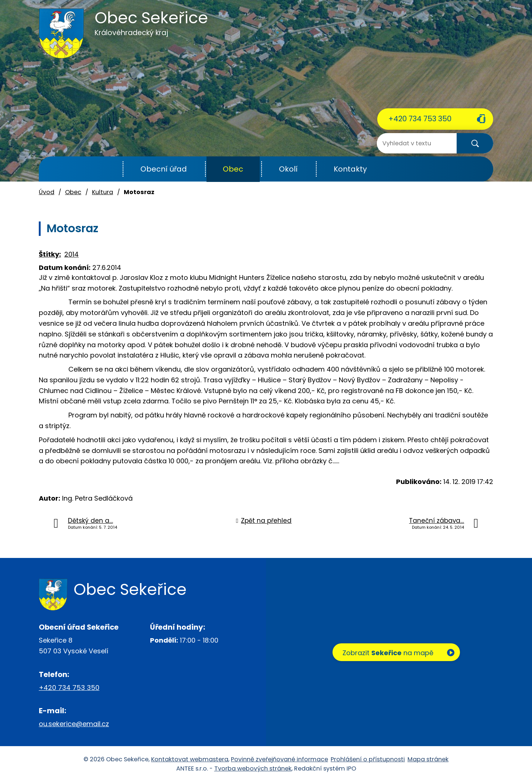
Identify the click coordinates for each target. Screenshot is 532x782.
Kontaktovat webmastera (190, 759)
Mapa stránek (428, 759)
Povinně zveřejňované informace (279, 759)
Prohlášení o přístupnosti (368, 759)
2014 (71, 254)
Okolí (288, 169)
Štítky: (50, 254)
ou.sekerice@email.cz (74, 724)
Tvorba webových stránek (253, 769)
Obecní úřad (164, 169)
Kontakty (350, 169)
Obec (233, 169)
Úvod (105, 169)
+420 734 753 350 (420, 119)
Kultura (103, 192)
